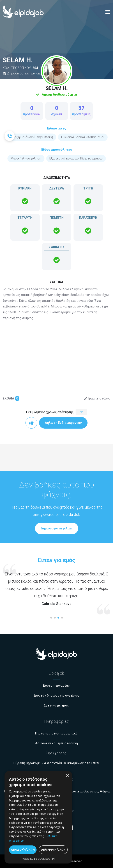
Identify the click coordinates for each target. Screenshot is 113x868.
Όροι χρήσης (56, 753)
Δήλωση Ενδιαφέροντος (63, 423)
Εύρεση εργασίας (56, 686)
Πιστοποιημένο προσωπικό (56, 733)
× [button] (67, 776)
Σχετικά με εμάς (56, 705)
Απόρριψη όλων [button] (53, 850)
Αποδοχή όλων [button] (23, 850)
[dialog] (38, 817)
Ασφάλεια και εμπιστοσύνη (57, 743)
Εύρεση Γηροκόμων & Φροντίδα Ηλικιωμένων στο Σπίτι (56, 763)
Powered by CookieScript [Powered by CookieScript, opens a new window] (38, 859)
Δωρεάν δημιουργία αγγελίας (56, 695)
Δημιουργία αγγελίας (57, 528)
